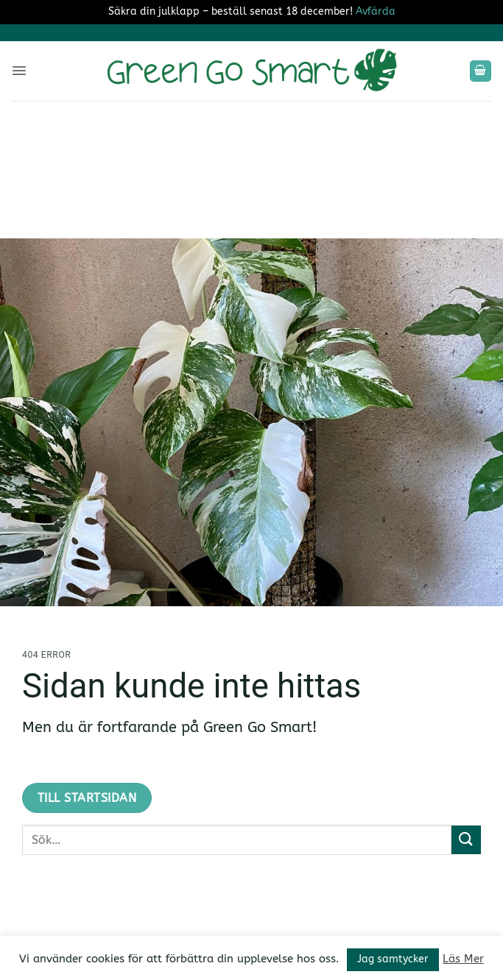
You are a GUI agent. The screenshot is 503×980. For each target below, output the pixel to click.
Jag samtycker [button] (393, 959)
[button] (19, 71)
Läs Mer (463, 959)
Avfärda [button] (376, 11)
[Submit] (466, 840)
